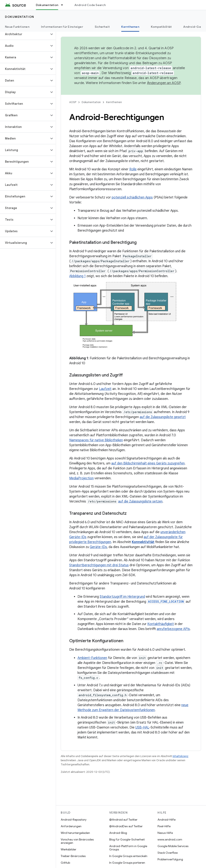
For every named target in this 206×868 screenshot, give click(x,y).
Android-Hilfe (167, 820)
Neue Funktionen (17, 27)
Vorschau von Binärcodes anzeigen (77, 841)
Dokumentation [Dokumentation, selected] (47, 5)
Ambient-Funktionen (92, 658)
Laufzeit (105, 389)
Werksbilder (68, 849)
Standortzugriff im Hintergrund (122, 597)
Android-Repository (74, 820)
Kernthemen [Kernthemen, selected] (130, 27)
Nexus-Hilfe (165, 833)
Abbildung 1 (77, 276)
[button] (25, 34)
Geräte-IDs (98, 547)
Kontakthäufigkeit (161, 624)
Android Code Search (90, 5)
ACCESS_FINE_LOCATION (166, 602)
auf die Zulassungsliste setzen (140, 501)
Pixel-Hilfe (164, 826)
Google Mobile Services (173, 846)
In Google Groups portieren (127, 863)
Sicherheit (102, 27)
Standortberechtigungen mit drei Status (99, 565)
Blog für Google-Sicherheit (127, 839)
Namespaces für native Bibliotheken (96, 440)
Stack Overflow (168, 853)
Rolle (133, 169)
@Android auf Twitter (123, 820)
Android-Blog (118, 833)
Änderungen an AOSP (164, 83)
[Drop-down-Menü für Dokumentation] (64, 5)
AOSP (73, 102)
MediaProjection (81, 478)
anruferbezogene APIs (173, 629)
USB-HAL (142, 727)
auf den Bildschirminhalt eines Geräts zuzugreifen (148, 463)
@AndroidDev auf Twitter (126, 826)
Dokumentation (20, 17)
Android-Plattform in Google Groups (128, 848)
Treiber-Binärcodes (73, 856)
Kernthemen (114, 102)
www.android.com (170, 839)
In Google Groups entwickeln (128, 856)
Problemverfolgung (170, 859)
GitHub (65, 863)
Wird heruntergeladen (75, 833)
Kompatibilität (161, 27)
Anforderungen (71, 826)
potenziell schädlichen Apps (132, 197)
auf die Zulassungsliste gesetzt (163, 417)
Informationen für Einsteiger (62, 27)
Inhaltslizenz (181, 756)
